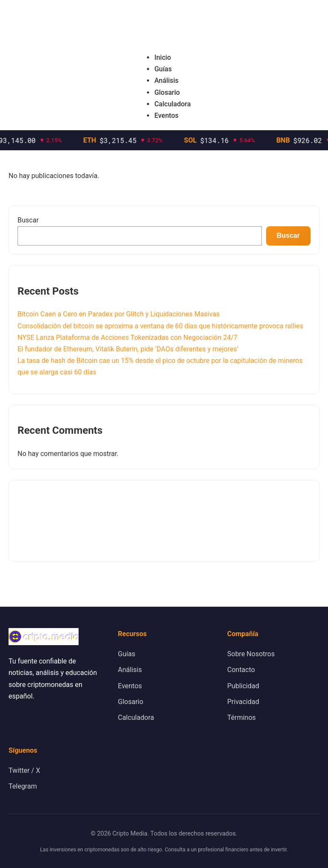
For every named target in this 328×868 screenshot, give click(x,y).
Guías (163, 69)
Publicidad (243, 686)
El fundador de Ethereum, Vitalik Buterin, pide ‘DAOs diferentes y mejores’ (128, 349)
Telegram (23, 786)
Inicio (163, 57)
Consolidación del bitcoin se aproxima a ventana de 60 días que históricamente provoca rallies (160, 326)
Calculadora (172, 104)
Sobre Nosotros (251, 654)
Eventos (166, 115)
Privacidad (243, 702)
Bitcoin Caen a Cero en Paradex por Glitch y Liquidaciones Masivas (119, 314)
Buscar (28, 220)
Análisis (166, 80)
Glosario (167, 92)
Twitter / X (24, 770)
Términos (242, 717)
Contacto (241, 670)
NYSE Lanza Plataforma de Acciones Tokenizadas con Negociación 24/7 (127, 338)
